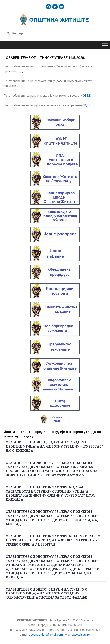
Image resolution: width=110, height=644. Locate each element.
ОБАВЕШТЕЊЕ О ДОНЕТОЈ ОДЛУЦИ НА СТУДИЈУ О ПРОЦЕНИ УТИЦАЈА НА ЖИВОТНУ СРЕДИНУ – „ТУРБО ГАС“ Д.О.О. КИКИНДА (54, 446)
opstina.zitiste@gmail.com (46, 635)
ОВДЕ (21, 71)
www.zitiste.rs (81, 635)
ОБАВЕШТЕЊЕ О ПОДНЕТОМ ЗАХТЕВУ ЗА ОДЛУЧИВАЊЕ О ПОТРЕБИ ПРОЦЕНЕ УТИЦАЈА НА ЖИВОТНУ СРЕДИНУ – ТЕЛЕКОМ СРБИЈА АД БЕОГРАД (53, 540)
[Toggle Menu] (105, 45)
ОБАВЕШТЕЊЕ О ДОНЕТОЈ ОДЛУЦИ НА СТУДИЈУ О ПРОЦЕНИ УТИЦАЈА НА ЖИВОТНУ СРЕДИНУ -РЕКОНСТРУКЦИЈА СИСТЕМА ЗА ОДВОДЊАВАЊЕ (47, 594)
